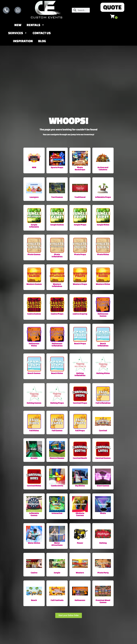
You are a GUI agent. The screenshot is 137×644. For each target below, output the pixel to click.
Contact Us (42, 33)
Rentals (36, 25)
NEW (18, 25)
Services (18, 33)
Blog (42, 41)
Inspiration (23, 41)
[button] (112, 7)
